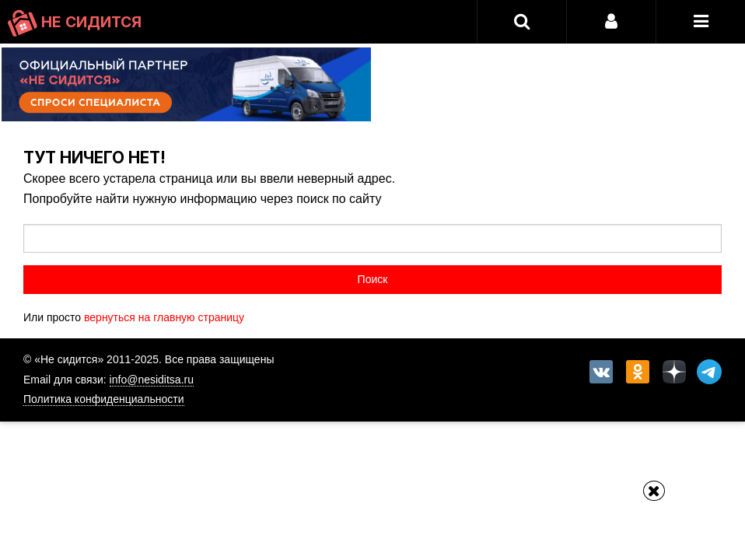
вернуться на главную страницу (164, 317)
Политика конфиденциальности (104, 399)
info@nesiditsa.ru (152, 380)
